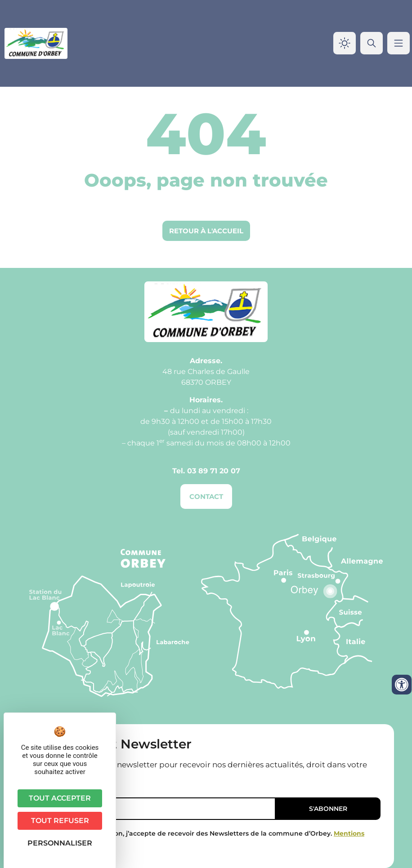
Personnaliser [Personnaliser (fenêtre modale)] (60, 843)
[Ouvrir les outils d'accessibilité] (402, 685)
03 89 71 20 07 (214, 471)
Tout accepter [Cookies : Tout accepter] (60, 798)
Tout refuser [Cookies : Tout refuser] (60, 821)
